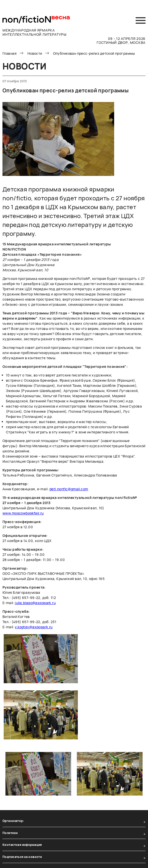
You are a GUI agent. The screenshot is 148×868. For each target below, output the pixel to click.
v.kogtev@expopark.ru (34, 627)
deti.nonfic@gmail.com (69, 489)
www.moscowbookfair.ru (23, 513)
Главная (10, 53)
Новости (35, 53)
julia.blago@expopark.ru (35, 603)
